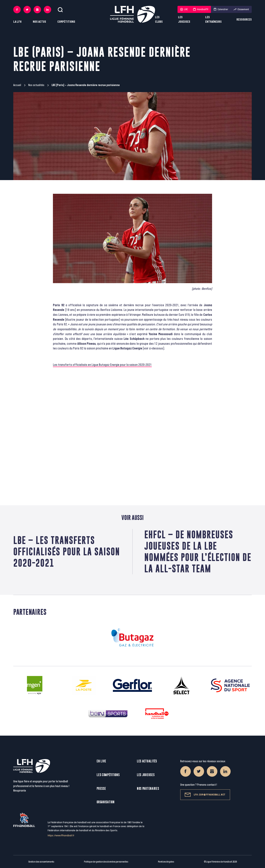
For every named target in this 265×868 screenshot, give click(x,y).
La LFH (17, 22)
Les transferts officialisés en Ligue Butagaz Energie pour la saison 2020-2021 (102, 365)
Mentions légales (166, 862)
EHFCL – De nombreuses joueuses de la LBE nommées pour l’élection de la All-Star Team (198, 552)
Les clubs (159, 20)
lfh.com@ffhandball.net (205, 795)
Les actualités (147, 761)
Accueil (17, 85)
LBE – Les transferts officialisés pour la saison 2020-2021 (67, 552)
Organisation (106, 802)
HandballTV (201, 9)
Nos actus (39, 22)
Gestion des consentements (41, 862)
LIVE (184, 9)
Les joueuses (184, 20)
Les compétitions (108, 775)
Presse (101, 789)
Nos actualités (36, 85)
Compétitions (66, 22)
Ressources (244, 20)
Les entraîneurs (213, 20)
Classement (241, 9)
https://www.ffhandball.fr (61, 835)
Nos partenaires (148, 789)
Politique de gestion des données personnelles (106, 862)
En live (101, 761)
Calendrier (221, 9)
